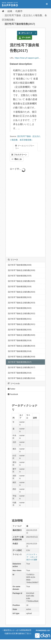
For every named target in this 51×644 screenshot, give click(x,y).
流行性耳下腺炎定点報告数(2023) (21, 303)
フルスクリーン (19, 155)
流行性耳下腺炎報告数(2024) (20, 286)
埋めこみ (17, 159)
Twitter (12, 389)
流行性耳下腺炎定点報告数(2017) (21, 367)
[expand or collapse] (47, 4)
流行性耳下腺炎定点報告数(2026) (21, 270)
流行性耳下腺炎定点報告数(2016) (21, 378)
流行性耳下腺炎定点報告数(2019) (21, 346)
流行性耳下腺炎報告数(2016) (20, 373)
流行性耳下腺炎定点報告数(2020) (21, 335)
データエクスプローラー (25, 147)
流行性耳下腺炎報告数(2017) (20, 24)
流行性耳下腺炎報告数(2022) (20, 308)
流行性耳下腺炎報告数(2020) (20, 330)
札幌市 (19, 11)
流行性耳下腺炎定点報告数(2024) (21, 292)
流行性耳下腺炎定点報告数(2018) (21, 357)
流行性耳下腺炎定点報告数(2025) (21, 281)
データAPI (25, 38)
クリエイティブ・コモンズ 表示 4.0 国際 (32, 557)
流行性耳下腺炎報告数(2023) (20, 297)
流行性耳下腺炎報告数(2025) (20, 276)
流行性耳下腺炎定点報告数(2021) (21, 324)
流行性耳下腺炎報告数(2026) (20, 265)
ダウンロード (25, 33)
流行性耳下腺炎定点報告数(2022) (21, 313)
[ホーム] (3, 11)
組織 (10, 11)
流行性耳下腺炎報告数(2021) (20, 319)
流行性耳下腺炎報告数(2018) (20, 351)
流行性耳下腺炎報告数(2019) (20, 340)
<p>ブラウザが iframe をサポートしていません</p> (25, 209)
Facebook (13, 394)
